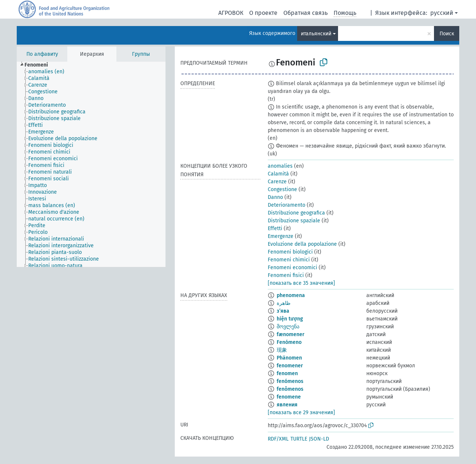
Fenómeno (289, 342)
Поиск (447, 34)
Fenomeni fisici (286, 275)
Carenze (277, 182)
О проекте (263, 13)
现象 (282, 350)
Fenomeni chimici (289, 260)
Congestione (282, 189)
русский (442, 13)
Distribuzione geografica (296, 213)
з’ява (283, 311)
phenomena (291, 295)
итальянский (316, 34)
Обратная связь (305, 13)
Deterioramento (287, 205)
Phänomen (289, 358)
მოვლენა (288, 327)
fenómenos (290, 381)
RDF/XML (278, 439)
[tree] (91, 164)
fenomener (290, 366)
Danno (275, 197)
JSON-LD (319, 439)
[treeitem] (39, 65)
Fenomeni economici (292, 268)
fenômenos (290, 389)
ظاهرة (284, 303)
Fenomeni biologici (290, 252)
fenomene (289, 397)
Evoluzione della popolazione (302, 244)
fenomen (287, 373)
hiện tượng (290, 319)
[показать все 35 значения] (301, 283)
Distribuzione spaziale (294, 221)
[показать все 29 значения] (301, 413)
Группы (141, 54)
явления (287, 405)
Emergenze (281, 236)
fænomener (291, 334)
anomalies (280, 166)
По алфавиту (42, 54)
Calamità (278, 174)
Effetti (275, 228)
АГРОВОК (231, 13)
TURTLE (299, 439)
